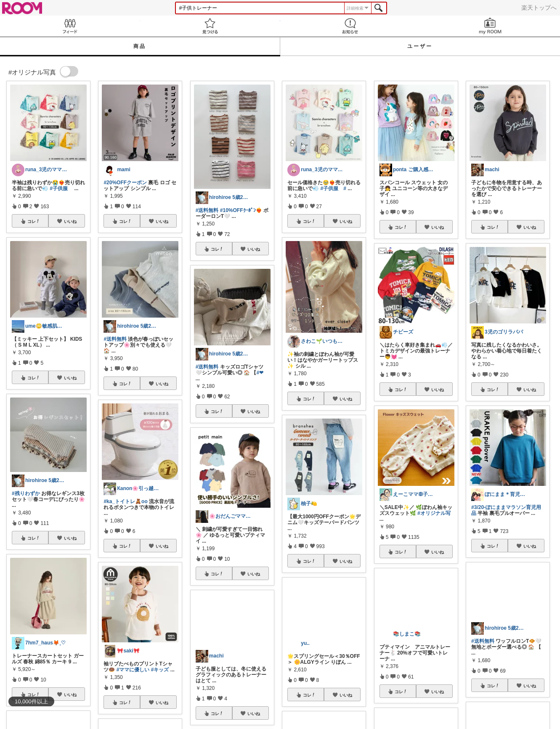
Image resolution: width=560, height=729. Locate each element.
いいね (70, 221)
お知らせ (350, 26)
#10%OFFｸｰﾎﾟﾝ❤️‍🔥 (241, 210)
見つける (210, 26)
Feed (70, 26)
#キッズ (160, 670)
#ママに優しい (133, 670)
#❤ (260, 373)
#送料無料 (115, 339)
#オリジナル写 (434, 513)
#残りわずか (26, 493)
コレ (34, 221)
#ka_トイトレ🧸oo (125, 501)
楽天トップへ (539, 8)
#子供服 (59, 188)
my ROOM (490, 26)
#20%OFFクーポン (125, 183)
